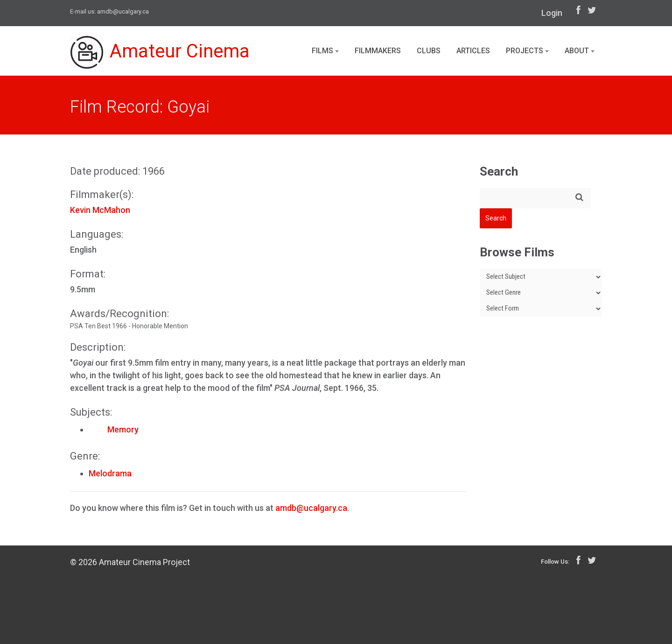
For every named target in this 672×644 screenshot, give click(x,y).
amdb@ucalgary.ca (123, 11)
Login (552, 13)
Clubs (429, 51)
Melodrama (110, 473)
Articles (473, 51)
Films (325, 51)
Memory (114, 429)
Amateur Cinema (160, 52)
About (580, 51)
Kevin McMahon (100, 210)
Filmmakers (378, 51)
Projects (527, 51)
